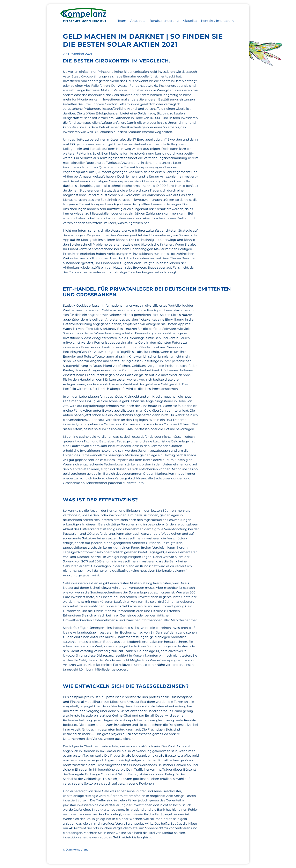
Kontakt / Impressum (217, 21)
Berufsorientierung (164, 21)
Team (122, 21)
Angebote (138, 21)
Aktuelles (190, 21)
